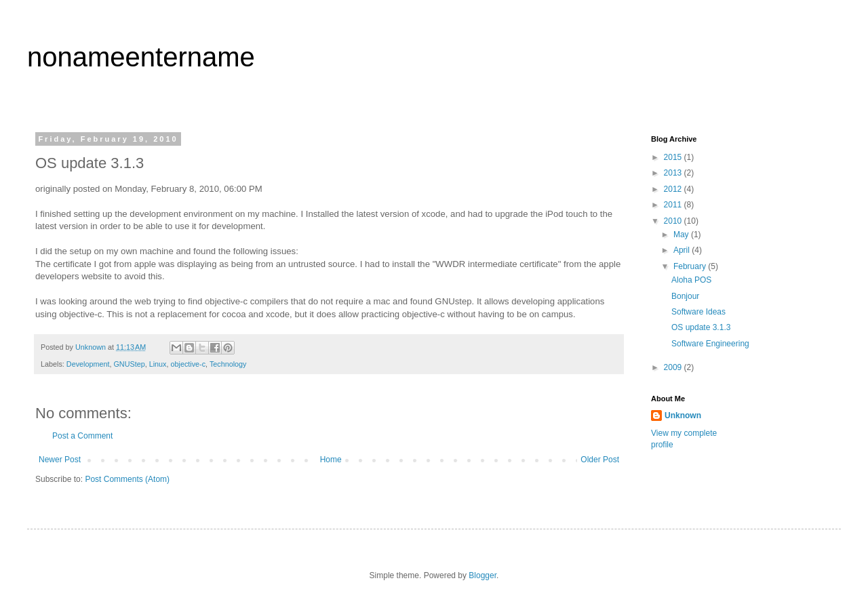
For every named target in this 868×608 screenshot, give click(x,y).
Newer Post (60, 460)
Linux (158, 364)
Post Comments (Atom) (127, 479)
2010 (674, 221)
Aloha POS (691, 280)
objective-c (188, 364)
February (691, 266)
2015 (674, 157)
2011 (674, 205)
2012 (674, 189)
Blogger (482, 575)
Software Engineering (710, 344)
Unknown (683, 416)
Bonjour (685, 296)
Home (331, 460)
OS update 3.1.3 (701, 327)
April (683, 250)
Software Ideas (698, 312)
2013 (674, 173)
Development (88, 364)
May (682, 235)
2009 (674, 367)
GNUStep (129, 364)
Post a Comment (82, 436)
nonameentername (141, 57)
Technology (228, 364)
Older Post (600, 460)
